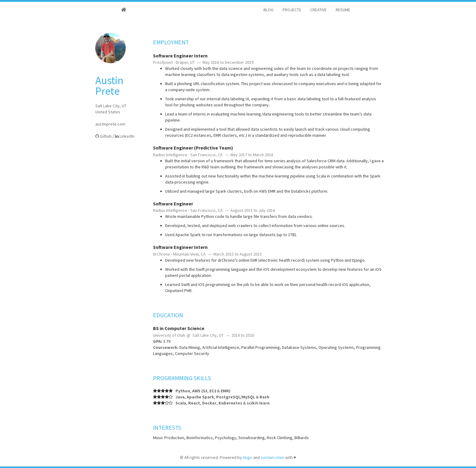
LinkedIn (125, 136)
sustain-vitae (272, 457)
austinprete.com (110, 124)
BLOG (269, 10)
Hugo (248, 457)
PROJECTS (292, 10)
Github (104, 136)
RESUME (343, 10)
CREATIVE (318, 10)
